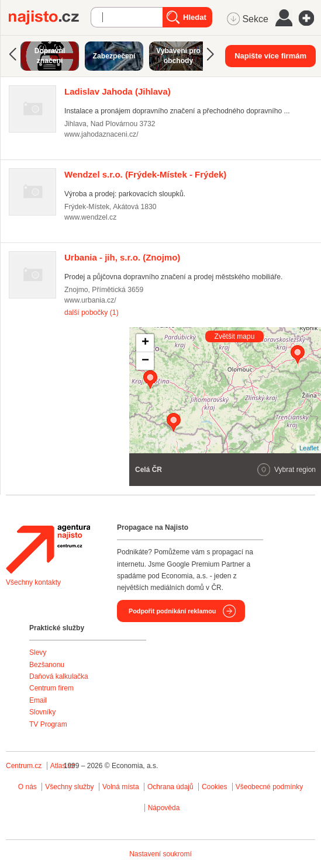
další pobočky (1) (92, 313)
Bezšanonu (47, 665)
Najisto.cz (50, 18)
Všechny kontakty (33, 582)
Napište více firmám (270, 56)
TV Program (48, 724)
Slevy (38, 652)
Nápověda (164, 808)
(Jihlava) (118, 91)
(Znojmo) (122, 257)
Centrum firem (51, 688)
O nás (27, 787)
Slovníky (42, 712)
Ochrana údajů (170, 787)
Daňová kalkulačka (59, 676)
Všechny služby (70, 787)
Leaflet (309, 448)
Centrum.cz (24, 766)
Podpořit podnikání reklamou (172, 611)
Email (38, 700)
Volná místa (121, 787)
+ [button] (145, 343)
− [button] (145, 361)
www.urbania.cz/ (90, 300)
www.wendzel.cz (90, 217)
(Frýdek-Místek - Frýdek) (145, 174)
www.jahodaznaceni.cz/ (101, 134)
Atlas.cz (63, 766)
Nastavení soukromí (160, 854)
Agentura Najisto (48, 549)
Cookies (214, 787)
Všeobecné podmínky (269, 787)
